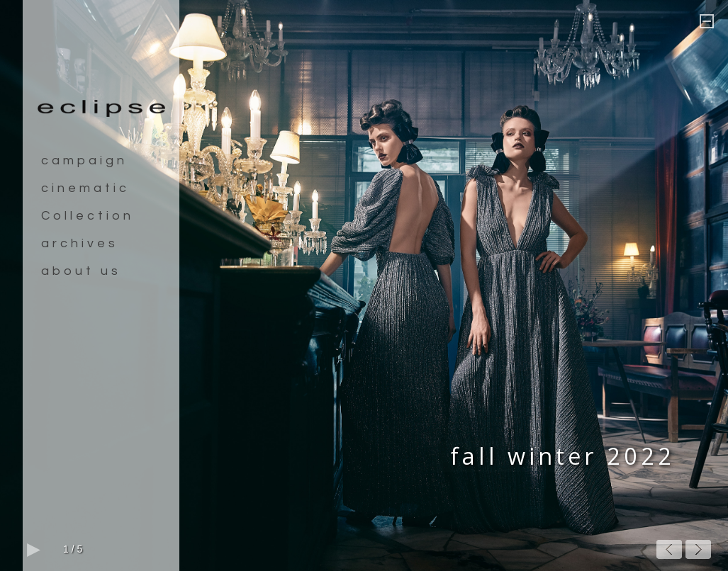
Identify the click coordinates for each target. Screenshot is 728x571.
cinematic (85, 188)
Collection (88, 216)
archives (80, 243)
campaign (84, 160)
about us (81, 271)
